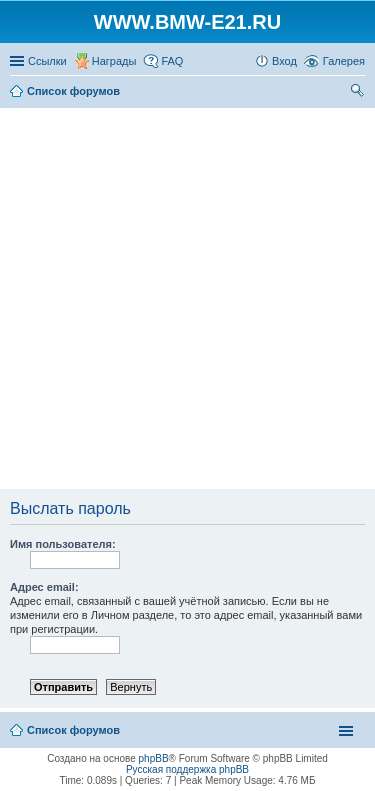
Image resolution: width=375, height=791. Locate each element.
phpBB (154, 758)
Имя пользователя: (63, 544)
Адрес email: (44, 587)
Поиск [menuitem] (359, 93)
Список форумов (73, 730)
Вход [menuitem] (284, 61)
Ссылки (47, 61)
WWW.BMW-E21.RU (187, 22)
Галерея (344, 61)
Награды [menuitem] (114, 61)
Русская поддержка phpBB (187, 769)
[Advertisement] (187, 299)
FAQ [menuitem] (172, 61)
